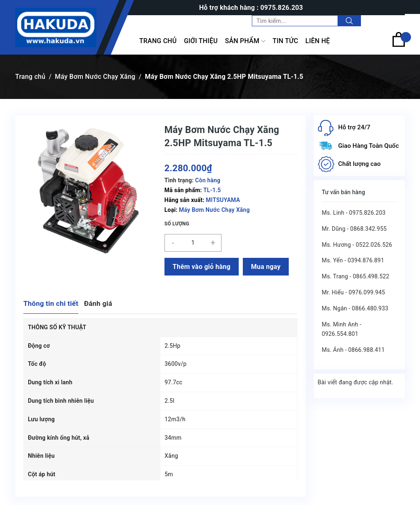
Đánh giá (98, 303)
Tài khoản (388, 21)
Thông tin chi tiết (51, 303)
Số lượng (177, 224)
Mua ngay (266, 267)
